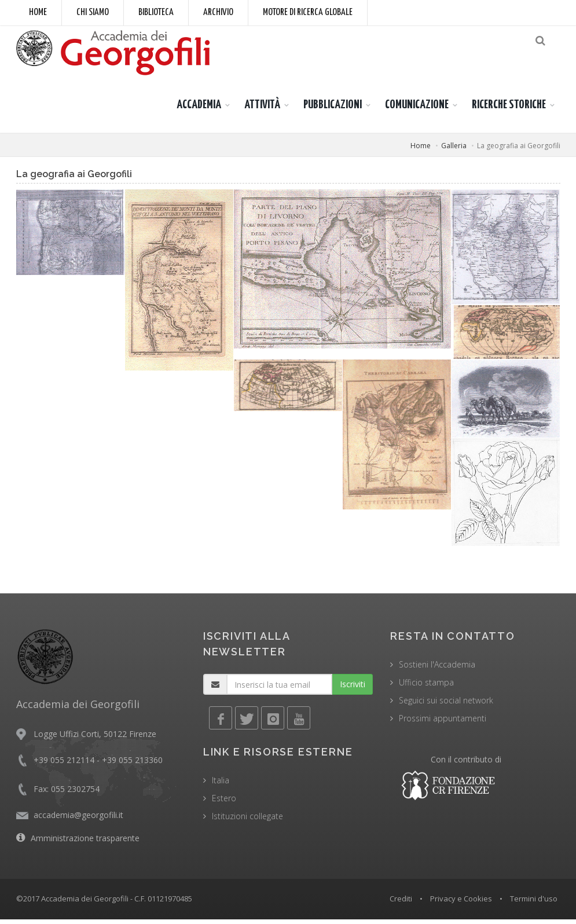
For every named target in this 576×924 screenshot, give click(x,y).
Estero (224, 803)
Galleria (454, 150)
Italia (221, 785)
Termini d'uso (534, 903)
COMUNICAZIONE (417, 109)
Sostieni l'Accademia (437, 669)
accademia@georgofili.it (78, 819)
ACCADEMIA (199, 109)
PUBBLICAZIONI (333, 109)
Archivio (218, 12)
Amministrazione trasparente (85, 843)
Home (38, 12)
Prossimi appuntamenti (443, 723)
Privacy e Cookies (461, 903)
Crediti (401, 903)
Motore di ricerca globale (308, 12)
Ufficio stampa (426, 687)
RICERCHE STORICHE (509, 109)
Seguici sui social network (446, 705)
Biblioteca (156, 12)
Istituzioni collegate (247, 821)
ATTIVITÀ (262, 109)
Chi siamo (93, 12)
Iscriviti (353, 689)
